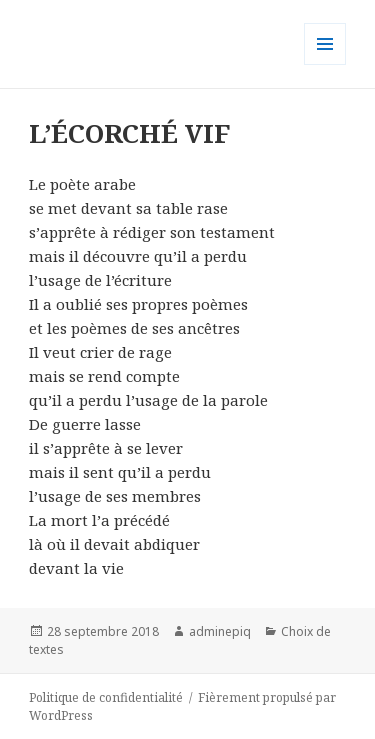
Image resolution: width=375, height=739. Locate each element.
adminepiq (220, 631)
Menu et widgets (325, 64)
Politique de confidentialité (106, 697)
